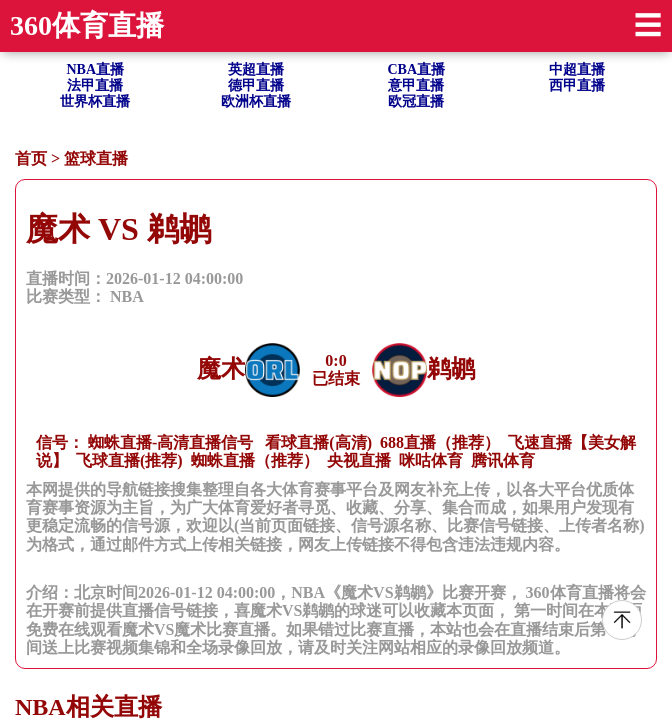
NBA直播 (95, 69)
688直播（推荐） (440, 442)
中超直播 (577, 69)
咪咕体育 (431, 460)
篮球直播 (96, 158)
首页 (31, 158)
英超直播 (256, 69)
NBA (127, 296)
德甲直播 (256, 85)
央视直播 (359, 460)
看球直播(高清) (318, 442)
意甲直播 (416, 85)
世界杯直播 (95, 101)
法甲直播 (95, 85)
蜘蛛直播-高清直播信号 (170, 442)
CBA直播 (416, 69)
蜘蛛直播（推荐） (255, 460)
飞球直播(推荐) (129, 460)
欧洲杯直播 (256, 101)
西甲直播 (577, 85)
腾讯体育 (503, 460)
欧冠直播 (416, 101)
